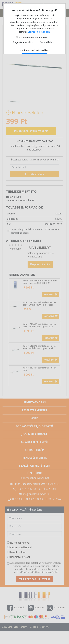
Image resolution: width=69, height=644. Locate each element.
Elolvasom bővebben (39, 32)
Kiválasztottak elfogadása (34, 50)
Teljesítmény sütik (23, 42)
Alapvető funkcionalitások (33, 37)
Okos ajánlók (47, 42)
